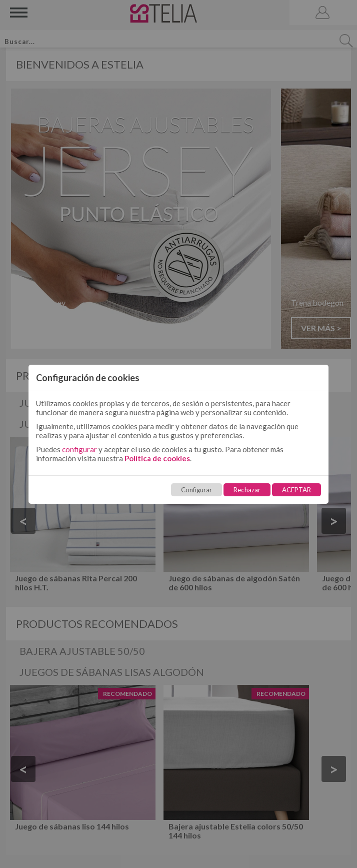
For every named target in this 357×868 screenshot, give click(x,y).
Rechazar (247, 490)
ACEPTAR (296, 490)
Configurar (196, 490)
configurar (79, 449)
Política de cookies (157, 458)
